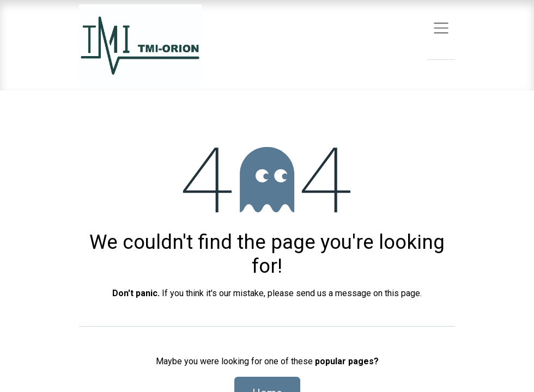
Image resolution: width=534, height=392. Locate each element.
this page (402, 293)
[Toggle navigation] (441, 27)
